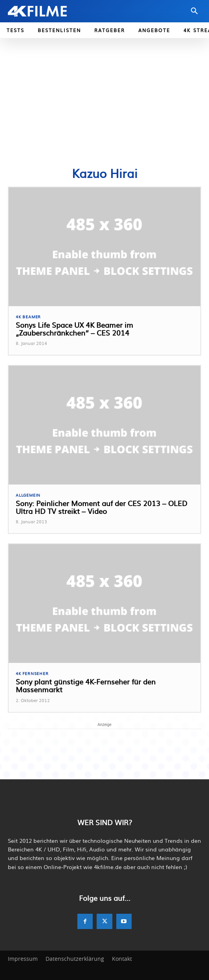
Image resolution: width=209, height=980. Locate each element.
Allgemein (28, 495)
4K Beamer (28, 317)
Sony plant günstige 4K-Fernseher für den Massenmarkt (86, 685)
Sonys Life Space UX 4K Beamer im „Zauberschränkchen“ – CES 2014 (74, 329)
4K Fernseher (32, 673)
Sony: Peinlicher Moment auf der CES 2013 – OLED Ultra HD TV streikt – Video (102, 507)
